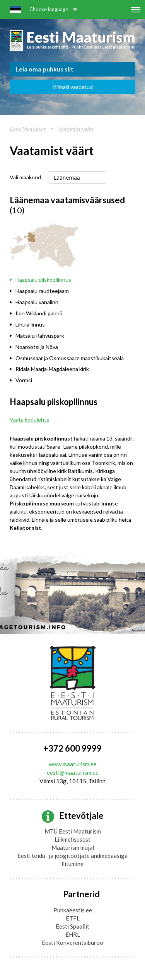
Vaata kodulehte (30, 419)
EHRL (73, 934)
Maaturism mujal (73, 847)
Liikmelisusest (72, 839)
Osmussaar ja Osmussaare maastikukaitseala (70, 358)
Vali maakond (25, 177)
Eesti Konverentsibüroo (72, 943)
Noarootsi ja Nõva (37, 347)
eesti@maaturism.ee (73, 772)
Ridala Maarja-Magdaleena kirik (52, 369)
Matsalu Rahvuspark (40, 336)
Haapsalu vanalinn (37, 302)
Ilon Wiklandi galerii (39, 313)
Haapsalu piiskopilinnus (43, 280)
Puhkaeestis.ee (73, 910)
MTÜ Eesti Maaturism (73, 831)
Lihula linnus (30, 324)
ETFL (73, 918)
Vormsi (24, 380)
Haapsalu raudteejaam (42, 291)
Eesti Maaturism (28, 129)
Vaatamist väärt (76, 129)
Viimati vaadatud (73, 87)
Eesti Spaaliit (72, 926)
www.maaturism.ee (73, 764)
